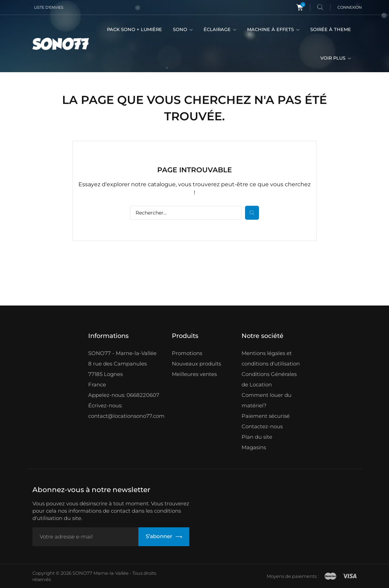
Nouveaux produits (196, 364)
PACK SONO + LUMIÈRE (135, 29)
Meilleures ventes (194, 374)
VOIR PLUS (334, 58)
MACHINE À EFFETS (271, 29)
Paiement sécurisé (266, 416)
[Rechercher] (186, 213)
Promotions (187, 353)
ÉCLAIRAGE (218, 29)
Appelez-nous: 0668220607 (124, 395)
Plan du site (257, 437)
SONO (181, 29)
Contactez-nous (262, 426)
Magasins (254, 447)
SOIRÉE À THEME (331, 29)
